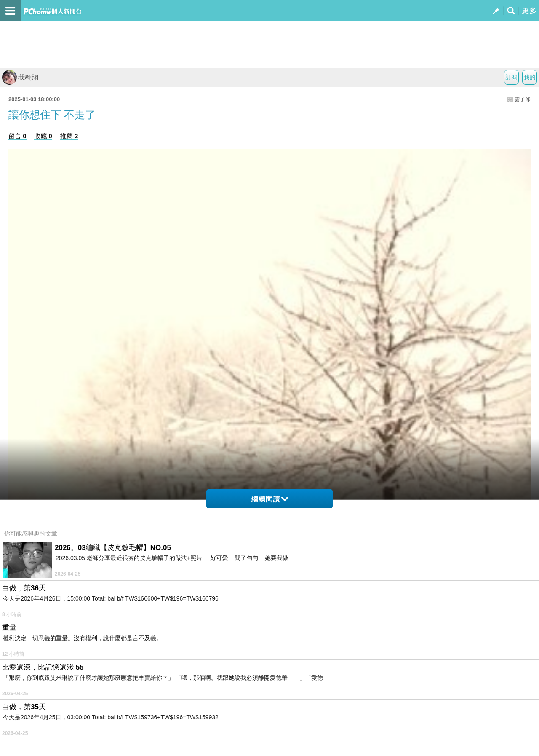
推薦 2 (69, 136)
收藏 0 (43, 136)
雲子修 (522, 99)
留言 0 (17, 136)
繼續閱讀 (270, 499)
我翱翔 (20, 77)
